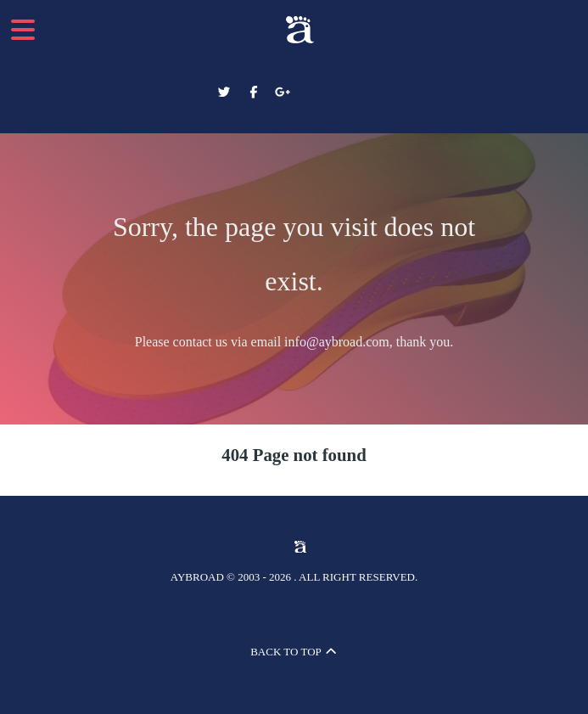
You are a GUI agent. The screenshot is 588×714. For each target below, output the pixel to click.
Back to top (294, 652)
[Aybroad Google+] (283, 93)
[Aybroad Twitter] (226, 93)
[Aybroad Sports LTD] (294, 30)
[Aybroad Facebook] (255, 93)
